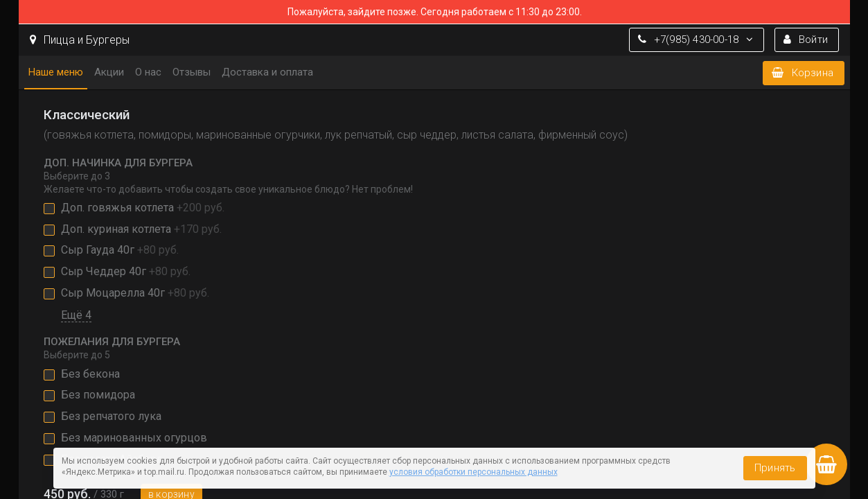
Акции (109, 72)
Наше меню (56, 72)
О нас (148, 72)
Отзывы (192, 72)
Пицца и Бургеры (80, 40)
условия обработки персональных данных (473, 472)
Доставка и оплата (267, 72)
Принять (775, 468)
